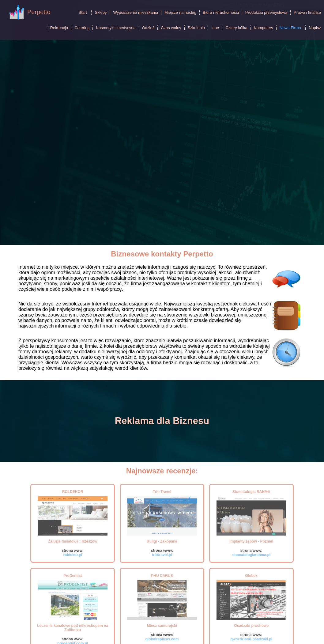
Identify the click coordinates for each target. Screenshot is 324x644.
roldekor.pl (73, 555)
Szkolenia (196, 28)
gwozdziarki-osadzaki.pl (251, 639)
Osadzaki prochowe (251, 626)
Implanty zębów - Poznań (251, 541)
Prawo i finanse (307, 12)
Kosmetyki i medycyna (116, 28)
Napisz (315, 28)
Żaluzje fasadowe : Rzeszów (73, 541)
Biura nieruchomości (221, 12)
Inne (215, 28)
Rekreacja (59, 28)
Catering (82, 28)
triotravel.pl (162, 555)
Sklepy (101, 12)
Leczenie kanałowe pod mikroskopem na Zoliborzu (73, 628)
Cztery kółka (236, 28)
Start (83, 12)
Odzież (148, 28)
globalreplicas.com (162, 639)
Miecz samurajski (162, 626)
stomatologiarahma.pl (251, 555)
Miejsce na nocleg (180, 12)
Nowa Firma (290, 28)
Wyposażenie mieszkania (136, 12)
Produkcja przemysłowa (266, 12)
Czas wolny (171, 28)
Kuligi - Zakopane (162, 541)
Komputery (264, 28)
